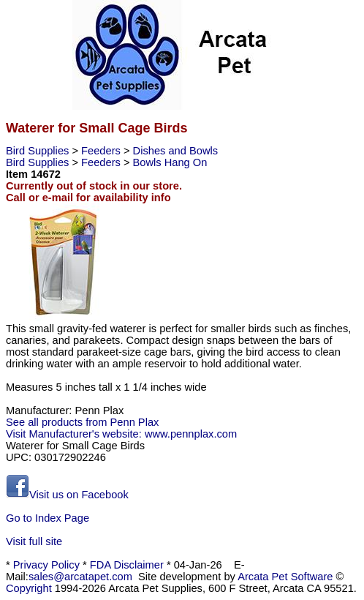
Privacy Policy (46, 565)
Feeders (102, 151)
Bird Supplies (39, 151)
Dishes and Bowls (176, 151)
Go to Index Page (48, 518)
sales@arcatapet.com (80, 577)
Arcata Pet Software (285, 577)
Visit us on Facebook (67, 495)
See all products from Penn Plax (82, 422)
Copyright (29, 588)
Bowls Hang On (170, 162)
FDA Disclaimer (127, 565)
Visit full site (34, 541)
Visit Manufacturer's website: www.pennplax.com (121, 434)
